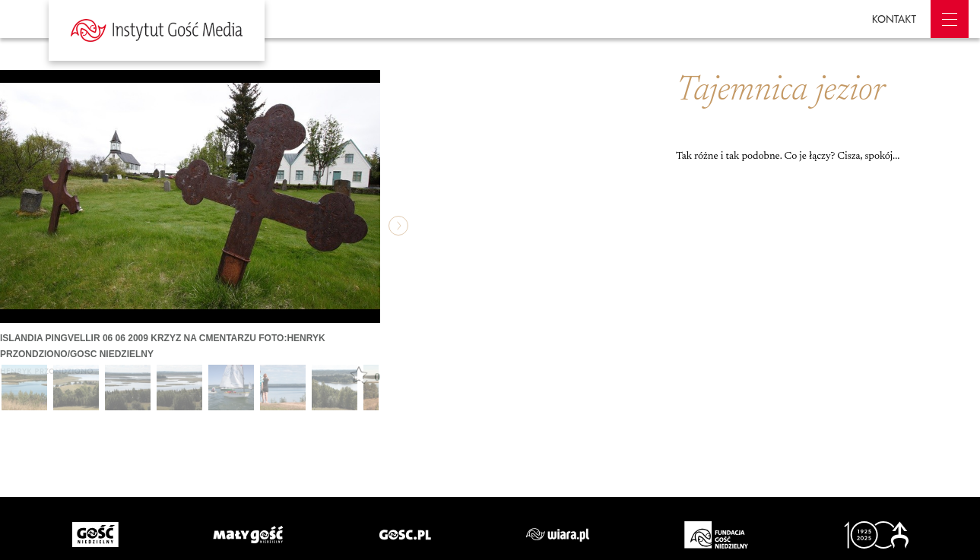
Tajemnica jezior (780, 91)
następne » (398, 226)
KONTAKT (894, 19)
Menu (950, 19)
